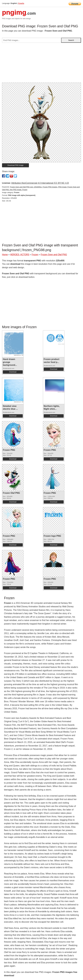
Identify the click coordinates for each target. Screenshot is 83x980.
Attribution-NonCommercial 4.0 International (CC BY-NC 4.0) (40, 183)
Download (13, 372)
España (21, 3)
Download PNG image (16, 165)
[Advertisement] (41, 64)
